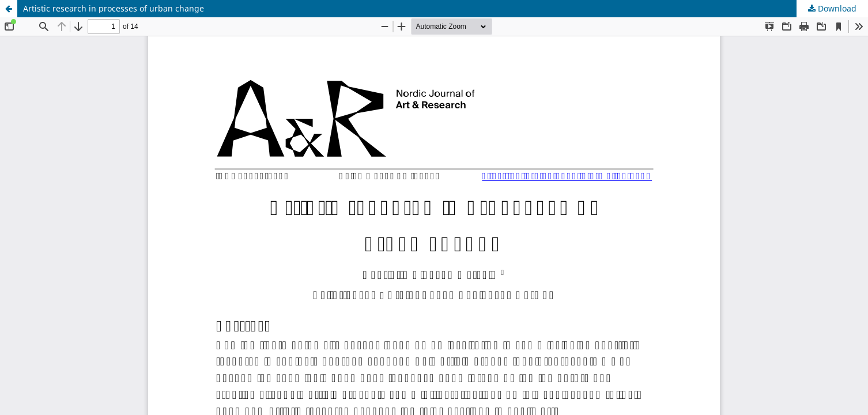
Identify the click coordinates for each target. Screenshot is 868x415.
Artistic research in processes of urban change (114, 8)
